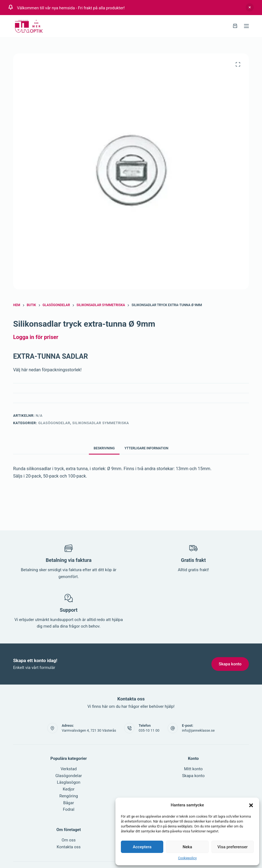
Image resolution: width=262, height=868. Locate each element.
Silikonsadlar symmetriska (101, 423)
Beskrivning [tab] (104, 448)
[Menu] (246, 26)
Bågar (69, 803)
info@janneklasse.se (198, 730)
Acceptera (142, 847)
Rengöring (69, 796)
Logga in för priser (36, 337)
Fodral (69, 809)
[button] (251, 805)
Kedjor (69, 789)
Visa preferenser (232, 847)
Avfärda (250, 7)
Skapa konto (193, 776)
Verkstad (69, 769)
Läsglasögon (69, 782)
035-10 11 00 (149, 730)
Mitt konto (193, 769)
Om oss (69, 840)
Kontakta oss (69, 847)
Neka (187, 847)
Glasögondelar (54, 423)
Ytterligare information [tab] (146, 448)
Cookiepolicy (187, 858)
